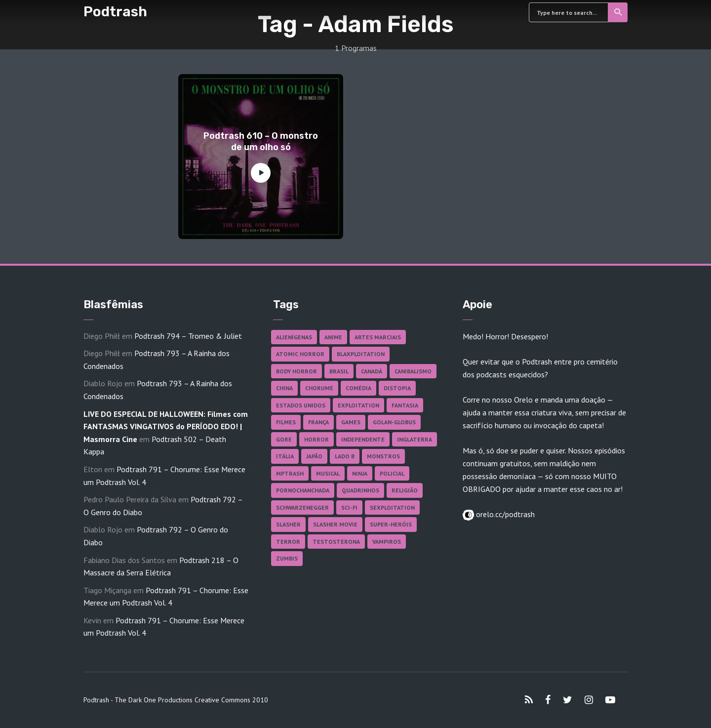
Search (618, 12)
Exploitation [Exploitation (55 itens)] (358, 405)
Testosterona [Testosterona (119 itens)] (336, 542)
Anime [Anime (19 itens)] (333, 337)
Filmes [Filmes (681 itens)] (286, 422)
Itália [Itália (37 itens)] (285, 456)
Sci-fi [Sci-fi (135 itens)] (349, 507)
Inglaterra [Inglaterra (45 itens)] (415, 439)
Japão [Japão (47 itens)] (314, 456)
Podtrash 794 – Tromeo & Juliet (188, 336)
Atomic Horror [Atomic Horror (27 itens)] (300, 354)
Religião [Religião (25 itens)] (405, 490)
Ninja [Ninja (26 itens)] (360, 473)
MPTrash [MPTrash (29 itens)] (290, 473)
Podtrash (115, 12)
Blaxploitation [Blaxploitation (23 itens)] (361, 354)
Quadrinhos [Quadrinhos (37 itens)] (360, 490)
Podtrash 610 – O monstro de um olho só (261, 142)
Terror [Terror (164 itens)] (288, 542)
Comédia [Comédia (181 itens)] (358, 388)
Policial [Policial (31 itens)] (392, 473)
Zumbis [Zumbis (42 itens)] (287, 558)
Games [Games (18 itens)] (351, 422)
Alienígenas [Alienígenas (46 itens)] (294, 337)
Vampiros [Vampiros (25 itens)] (387, 542)
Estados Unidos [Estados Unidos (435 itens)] (301, 405)
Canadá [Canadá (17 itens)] (372, 371)
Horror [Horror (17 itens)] (316, 439)
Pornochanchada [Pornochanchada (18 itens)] (303, 490)
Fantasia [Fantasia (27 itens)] (405, 405)
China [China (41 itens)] (284, 388)
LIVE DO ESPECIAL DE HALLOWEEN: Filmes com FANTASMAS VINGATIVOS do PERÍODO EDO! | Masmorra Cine (166, 426)
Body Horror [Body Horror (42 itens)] (296, 371)
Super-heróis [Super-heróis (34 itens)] (391, 524)
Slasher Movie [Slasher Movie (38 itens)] (335, 524)
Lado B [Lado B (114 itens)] (345, 456)
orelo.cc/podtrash (504, 514)
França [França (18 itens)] (318, 422)
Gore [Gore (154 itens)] (284, 439)
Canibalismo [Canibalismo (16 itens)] (413, 371)
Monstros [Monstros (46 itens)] (383, 456)
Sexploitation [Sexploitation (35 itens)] (392, 507)
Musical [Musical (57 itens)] (328, 473)
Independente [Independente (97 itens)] (363, 439)
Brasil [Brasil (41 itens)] (339, 371)
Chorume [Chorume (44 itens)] (319, 388)
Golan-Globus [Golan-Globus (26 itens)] (394, 422)
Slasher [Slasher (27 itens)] (288, 524)
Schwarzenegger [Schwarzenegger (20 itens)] (302, 507)
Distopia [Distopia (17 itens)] (397, 388)
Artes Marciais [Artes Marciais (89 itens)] (378, 337)
